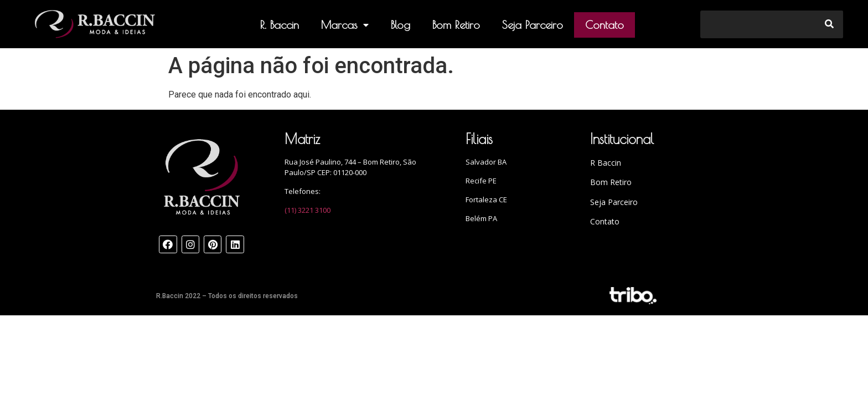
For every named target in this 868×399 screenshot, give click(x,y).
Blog (401, 25)
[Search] (829, 24)
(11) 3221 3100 (308, 210)
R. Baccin (280, 25)
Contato (604, 25)
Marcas (345, 25)
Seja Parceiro (533, 25)
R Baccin (606, 163)
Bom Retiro (456, 25)
